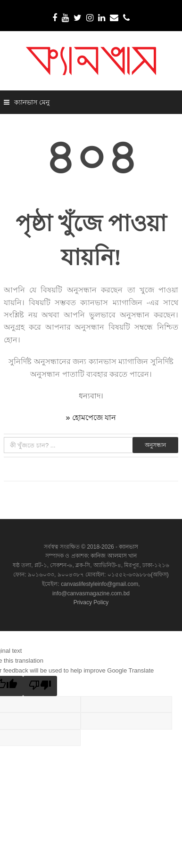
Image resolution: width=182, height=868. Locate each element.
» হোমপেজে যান (91, 418)
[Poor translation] (40, 686)
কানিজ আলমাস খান (114, 556)
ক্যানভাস (128, 547)
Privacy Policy (91, 602)
